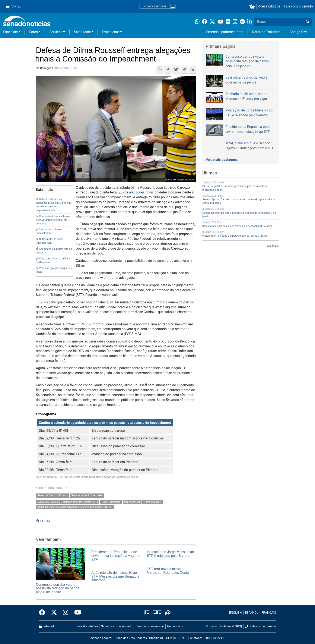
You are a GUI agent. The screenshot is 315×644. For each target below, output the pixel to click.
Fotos (34, 32)
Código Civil (299, 32)
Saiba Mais (82, 32)
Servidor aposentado (150, 626)
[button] (253, 7)
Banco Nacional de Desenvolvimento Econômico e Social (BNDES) (75, 507)
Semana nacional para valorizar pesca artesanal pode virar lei (237, 226)
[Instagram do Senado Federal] (66, 613)
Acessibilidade (269, 6)
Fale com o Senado (298, 6)
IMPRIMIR (44, 521)
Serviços (56, 32)
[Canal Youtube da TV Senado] (76, 613)
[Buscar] (308, 22)
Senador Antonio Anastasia (87, 496)
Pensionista (175, 626)
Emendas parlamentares (225, 32)
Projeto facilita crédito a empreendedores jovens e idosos (235, 236)
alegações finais (141, 192)
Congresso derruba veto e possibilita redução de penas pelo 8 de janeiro (58, 588)
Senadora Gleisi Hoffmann (52, 496)
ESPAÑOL (252, 613)
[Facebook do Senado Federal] (44, 613)
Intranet (47, 626)
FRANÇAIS (269, 613)
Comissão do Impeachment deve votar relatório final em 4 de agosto (53, 220)
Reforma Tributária (266, 32)
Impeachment (132, 502)
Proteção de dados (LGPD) (224, 626)
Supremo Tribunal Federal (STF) (80, 502)
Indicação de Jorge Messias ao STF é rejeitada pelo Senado (170, 554)
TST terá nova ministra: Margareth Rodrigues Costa (168, 571)
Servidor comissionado (117, 626)
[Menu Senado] (13, 6)
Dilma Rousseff (153, 502)
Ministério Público (48, 502)
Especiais (10, 32)
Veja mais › (273, 246)
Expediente (111, 32)
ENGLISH (236, 613)
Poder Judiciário (111, 502)
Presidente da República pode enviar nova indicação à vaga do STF (116, 556)
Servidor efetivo (87, 626)
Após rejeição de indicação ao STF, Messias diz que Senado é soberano (115, 576)
